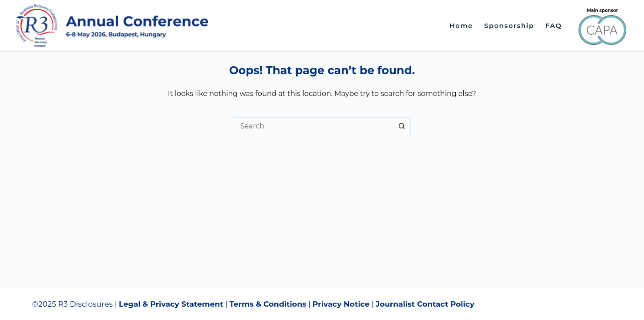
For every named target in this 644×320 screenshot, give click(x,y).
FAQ (553, 26)
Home (461, 26)
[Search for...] (313, 126)
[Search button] (402, 126)
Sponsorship (509, 26)
